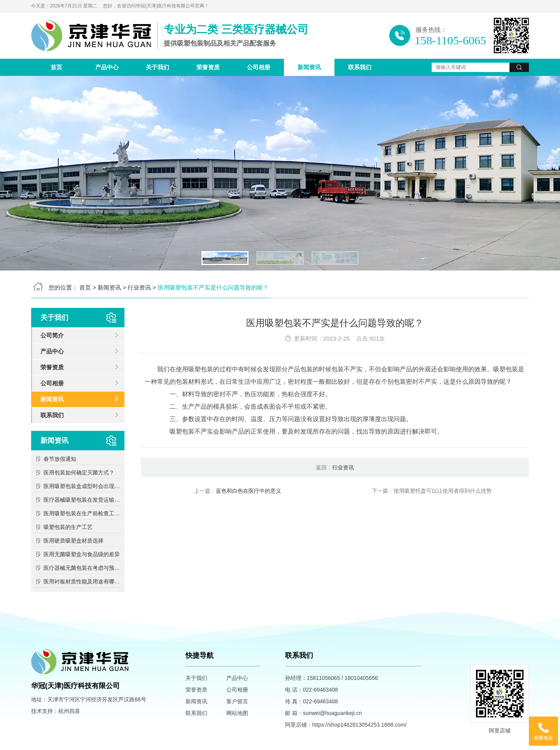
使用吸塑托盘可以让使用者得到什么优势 (443, 491)
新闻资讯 (309, 67)
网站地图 (237, 713)
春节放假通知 (60, 459)
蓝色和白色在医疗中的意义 (248, 491)
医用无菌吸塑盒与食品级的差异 (82, 554)
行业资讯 (139, 287)
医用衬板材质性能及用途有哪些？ (83, 581)
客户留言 (237, 701)
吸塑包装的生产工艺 (68, 527)
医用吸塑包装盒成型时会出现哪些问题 (83, 486)
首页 (56, 67)
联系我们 (360, 67)
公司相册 (259, 67)
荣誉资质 (208, 67)
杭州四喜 (69, 711)
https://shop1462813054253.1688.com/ (360, 725)
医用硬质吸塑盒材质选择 (73, 541)
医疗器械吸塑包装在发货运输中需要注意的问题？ (83, 500)
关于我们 (157, 67)
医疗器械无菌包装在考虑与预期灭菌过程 (83, 568)
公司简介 (52, 335)
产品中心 (107, 67)
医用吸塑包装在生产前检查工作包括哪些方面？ (83, 513)
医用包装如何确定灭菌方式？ (79, 472)
